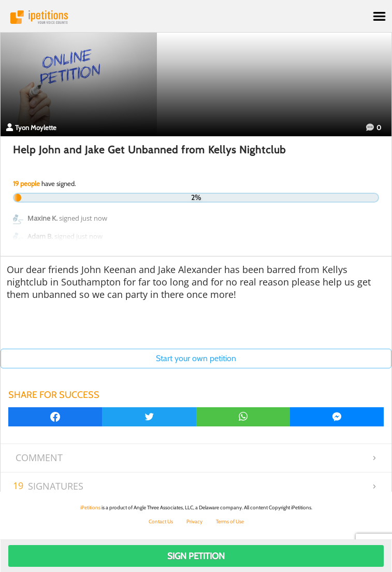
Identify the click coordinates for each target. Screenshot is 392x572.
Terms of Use (230, 521)
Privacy (194, 521)
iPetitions (196, 17)
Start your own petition (196, 358)
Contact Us (161, 521)
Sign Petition (196, 556)
